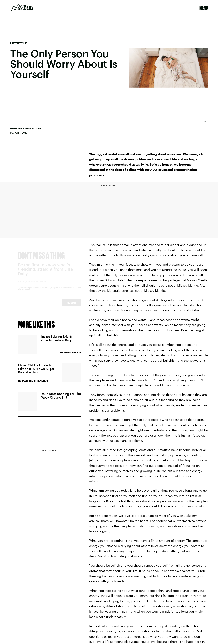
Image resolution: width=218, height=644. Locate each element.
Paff (206, 122)
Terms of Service (71, 291)
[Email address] (50, 286)
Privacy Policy (24, 293)
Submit (72, 306)
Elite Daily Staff (28, 129)
